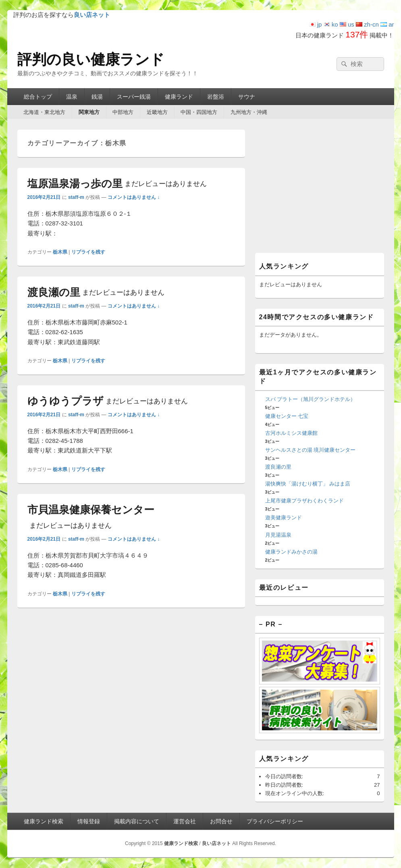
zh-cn (367, 24)
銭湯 (97, 97)
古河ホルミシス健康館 (291, 433)
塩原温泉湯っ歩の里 (117, 184)
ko (331, 24)
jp (316, 24)
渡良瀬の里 (96, 292)
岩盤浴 (216, 97)
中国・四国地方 (199, 112)
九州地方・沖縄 (249, 112)
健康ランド (179, 97)
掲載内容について (137, 821)
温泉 (72, 97)
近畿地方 (157, 112)
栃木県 (60, 252)
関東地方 (89, 112)
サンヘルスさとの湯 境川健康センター (311, 450)
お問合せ (221, 821)
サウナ (247, 97)
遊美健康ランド (284, 518)
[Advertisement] (320, 190)
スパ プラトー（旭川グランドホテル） (311, 399)
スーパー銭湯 (134, 97)
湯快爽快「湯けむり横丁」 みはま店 (308, 484)
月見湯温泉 (278, 535)
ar (387, 24)
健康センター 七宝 (287, 416)
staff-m (76, 197)
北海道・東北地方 (44, 112)
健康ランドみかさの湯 (291, 552)
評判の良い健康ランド (91, 59)
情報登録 (89, 821)
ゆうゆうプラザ (108, 401)
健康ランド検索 (44, 821)
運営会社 (185, 821)
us (347, 24)
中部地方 (123, 112)
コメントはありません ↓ (134, 197)
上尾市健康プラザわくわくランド (304, 501)
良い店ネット (216, 843)
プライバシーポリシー (275, 821)
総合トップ (38, 97)
